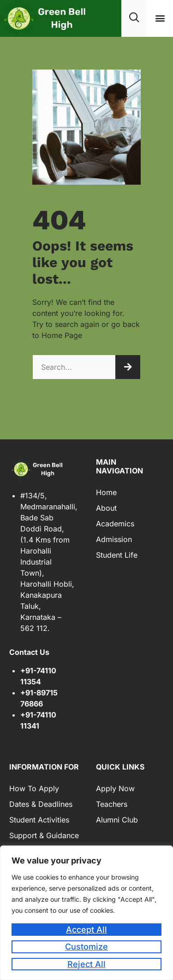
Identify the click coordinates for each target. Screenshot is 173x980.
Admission (114, 539)
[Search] (128, 367)
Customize (86, 947)
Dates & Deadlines (41, 804)
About (106, 508)
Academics (115, 524)
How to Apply (34, 788)
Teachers (112, 804)
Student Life (117, 555)
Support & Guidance (44, 835)
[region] (86, 913)
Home (106, 492)
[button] (160, 18)
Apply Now (115, 788)
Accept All (86, 930)
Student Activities (39, 820)
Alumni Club (117, 820)
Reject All (86, 964)
